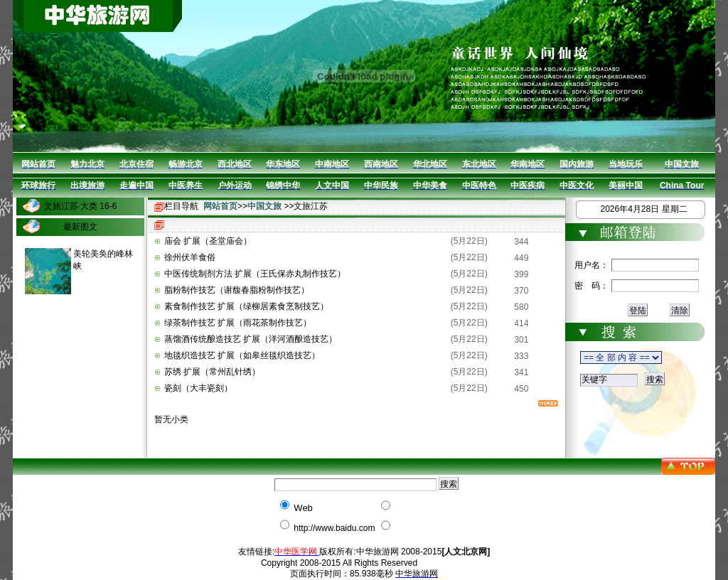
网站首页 (220, 206)
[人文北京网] (466, 552)
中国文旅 (264, 206)
